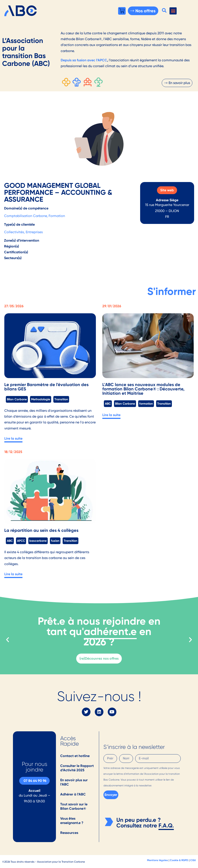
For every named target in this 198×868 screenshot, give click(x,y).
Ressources (69, 833)
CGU (193, 860)
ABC (108, 404)
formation (146, 404)
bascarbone (38, 541)
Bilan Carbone (17, 399)
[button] (164, 10)
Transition (61, 399)
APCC (21, 541)
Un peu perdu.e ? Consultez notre (139, 823)
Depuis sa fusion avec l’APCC (84, 60)
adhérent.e (110, 631)
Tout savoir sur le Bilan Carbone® (74, 806)
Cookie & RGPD (179, 860)
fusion (55, 541)
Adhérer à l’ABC (73, 794)
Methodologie (41, 399)
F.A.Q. (166, 825)
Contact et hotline (75, 756)
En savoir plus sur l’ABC (74, 782)
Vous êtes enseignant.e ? (72, 821)
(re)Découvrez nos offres (99, 658)
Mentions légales (158, 860)
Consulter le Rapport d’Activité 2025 (77, 768)
